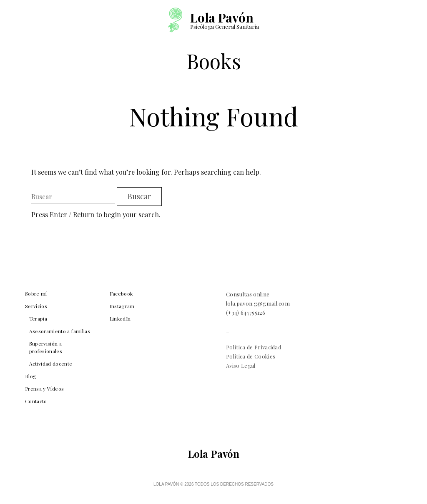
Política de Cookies (251, 356)
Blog (31, 376)
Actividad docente (51, 364)
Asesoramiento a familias (60, 331)
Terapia (38, 318)
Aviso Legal (241, 365)
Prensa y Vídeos (44, 389)
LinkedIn (120, 318)
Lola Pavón (222, 18)
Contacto (36, 401)
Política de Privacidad (254, 347)
